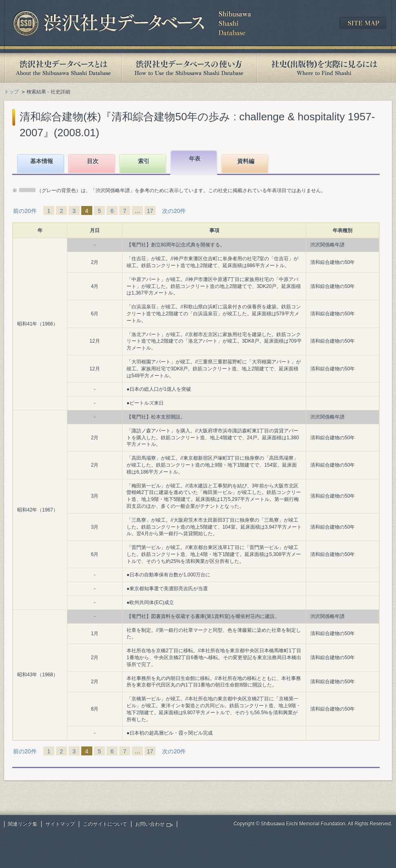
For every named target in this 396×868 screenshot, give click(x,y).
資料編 (246, 161)
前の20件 (25, 211)
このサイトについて (105, 824)
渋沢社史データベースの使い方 (189, 68)
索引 (144, 161)
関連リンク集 (22, 824)
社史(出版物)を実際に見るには (324, 68)
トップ (11, 92)
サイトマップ (60, 824)
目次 (93, 161)
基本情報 (42, 161)
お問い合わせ (150, 824)
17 (150, 211)
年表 (195, 159)
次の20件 (174, 211)
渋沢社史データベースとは (63, 68)
